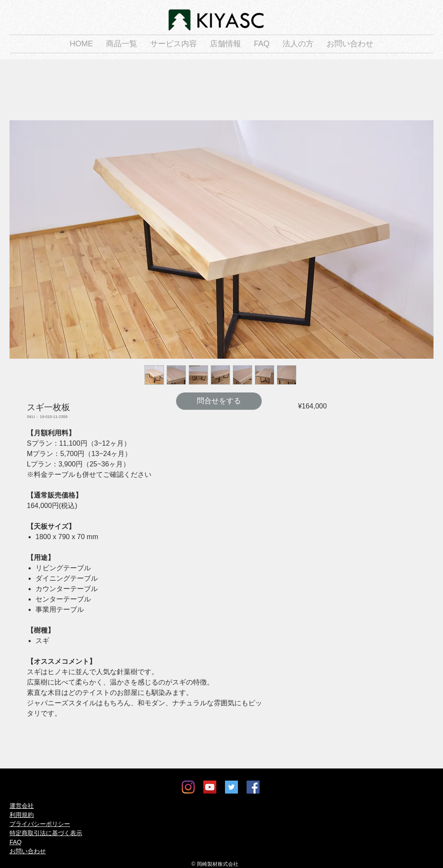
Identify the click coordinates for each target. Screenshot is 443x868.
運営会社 (22, 806)
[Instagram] (188, 787)
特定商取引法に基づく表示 (46, 833)
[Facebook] (253, 787)
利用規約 (22, 815)
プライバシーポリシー (40, 824)
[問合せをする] (219, 401)
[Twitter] (231, 787)
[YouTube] (210, 787)
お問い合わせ (28, 851)
